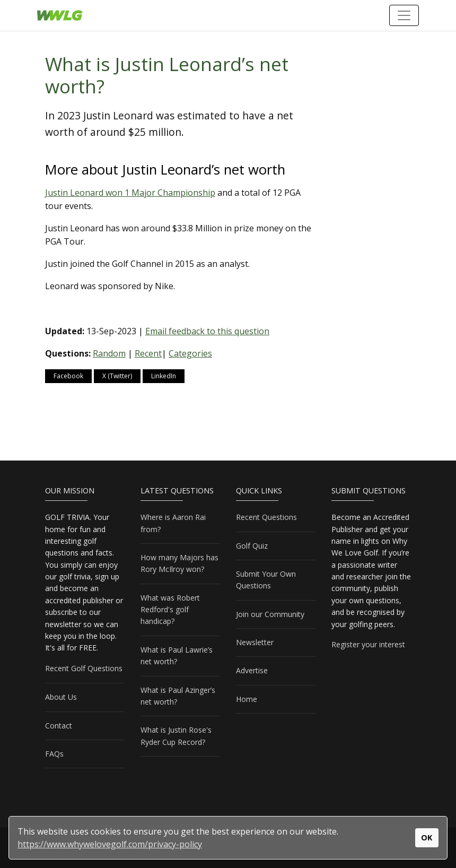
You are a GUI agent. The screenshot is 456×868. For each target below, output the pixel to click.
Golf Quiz (252, 546)
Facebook (68, 376)
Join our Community (270, 614)
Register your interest (368, 644)
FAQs (54, 754)
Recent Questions (266, 517)
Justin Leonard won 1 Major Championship (130, 193)
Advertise (252, 670)
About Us (61, 697)
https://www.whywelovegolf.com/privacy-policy (110, 844)
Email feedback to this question (207, 331)
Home (247, 699)
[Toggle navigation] (404, 15)
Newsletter (255, 642)
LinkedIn (164, 376)
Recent (148, 353)
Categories (190, 353)
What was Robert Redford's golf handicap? (170, 610)
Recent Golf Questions (84, 668)
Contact (59, 726)
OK (427, 837)
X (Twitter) (117, 376)
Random (109, 353)
